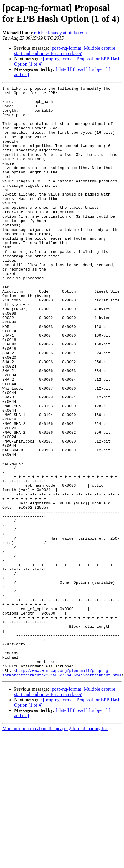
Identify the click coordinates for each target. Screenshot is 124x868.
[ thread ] (79, 69)
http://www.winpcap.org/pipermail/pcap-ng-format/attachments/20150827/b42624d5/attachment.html (62, 790)
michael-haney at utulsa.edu (61, 33)
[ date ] (62, 69)
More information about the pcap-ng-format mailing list (55, 847)
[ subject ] (98, 69)
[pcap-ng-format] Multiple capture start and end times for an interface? (65, 51)
